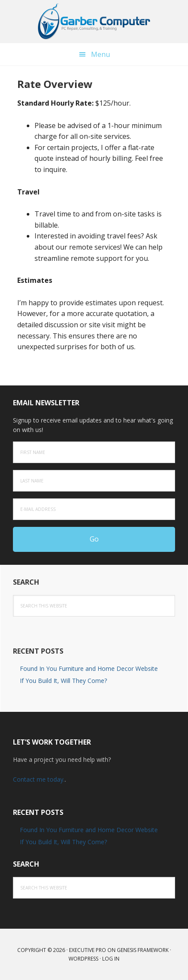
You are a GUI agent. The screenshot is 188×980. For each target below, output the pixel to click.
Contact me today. (39, 779)
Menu (100, 54)
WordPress (83, 959)
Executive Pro (88, 950)
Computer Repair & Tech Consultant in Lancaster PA (94, 22)
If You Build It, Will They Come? (63, 681)
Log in (111, 959)
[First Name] (94, 452)
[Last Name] (94, 481)
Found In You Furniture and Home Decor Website (89, 668)
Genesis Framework (143, 950)
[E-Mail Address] (94, 509)
